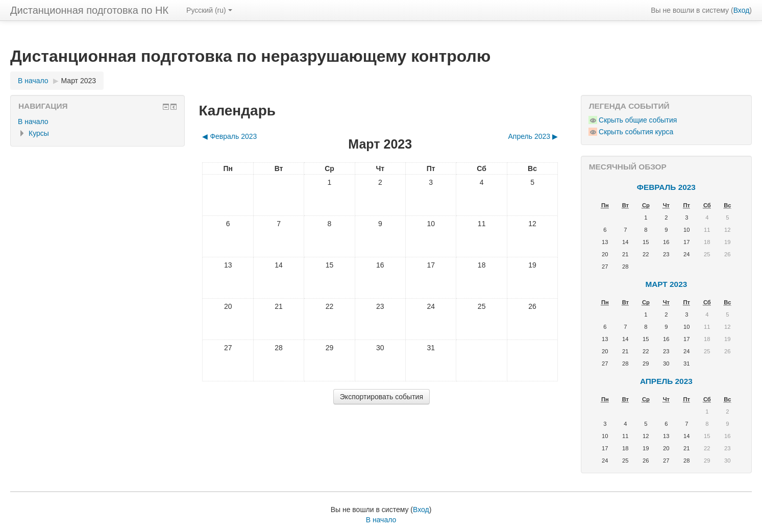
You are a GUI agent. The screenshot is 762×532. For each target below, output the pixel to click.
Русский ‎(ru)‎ (209, 10)
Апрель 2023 (666, 381)
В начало (33, 122)
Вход (742, 10)
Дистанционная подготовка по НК (89, 10)
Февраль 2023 (666, 187)
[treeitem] (97, 122)
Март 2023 (79, 81)
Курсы (39, 133)
